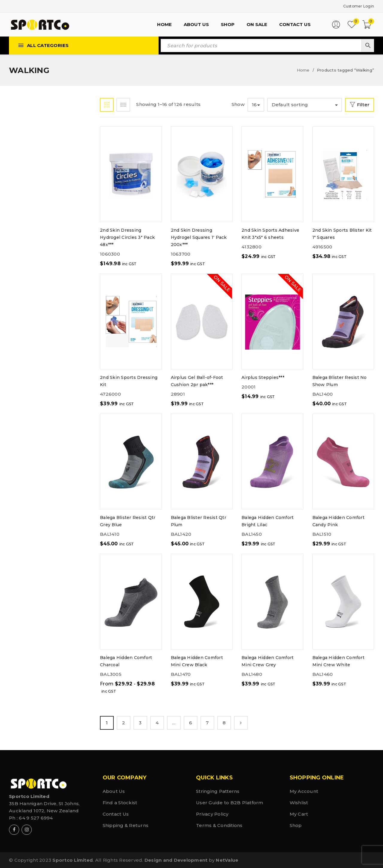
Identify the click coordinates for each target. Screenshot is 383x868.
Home (303, 70)
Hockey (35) (36, 321)
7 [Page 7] (207, 722)
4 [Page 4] (157, 722)
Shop (296, 825)
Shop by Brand (34, 106)
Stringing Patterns (218, 791)
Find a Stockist (120, 802)
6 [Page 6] (191, 722)
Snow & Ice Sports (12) (51, 453)
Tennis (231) (37, 519)
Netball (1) (36, 348)
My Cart (299, 814)
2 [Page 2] (124, 722)
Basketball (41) (42, 169)
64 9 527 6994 (36, 818)
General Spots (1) (44, 295)
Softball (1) (37, 479)
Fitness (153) (37, 269)
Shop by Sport (71, 106)
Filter (361, 104)
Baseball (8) (38, 156)
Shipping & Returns (126, 825)
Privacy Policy (212, 814)
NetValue (227, 860)
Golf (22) (33, 308)
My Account (304, 791)
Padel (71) (34, 361)
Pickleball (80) (41, 374)
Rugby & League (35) (47, 400)
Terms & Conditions (219, 825)
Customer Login (355, 6)
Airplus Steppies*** (263, 377)
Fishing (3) (35, 255)
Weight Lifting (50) (47, 572)
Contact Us (116, 814)
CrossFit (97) (38, 209)
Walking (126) (39, 558)
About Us (114, 791)
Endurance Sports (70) (47, 239)
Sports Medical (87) (48, 493)
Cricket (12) (37, 196)
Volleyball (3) (40, 545)
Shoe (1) (31, 427)
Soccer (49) (36, 466)
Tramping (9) (38, 532)
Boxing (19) (36, 182)
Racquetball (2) (43, 387)
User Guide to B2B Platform (230, 802)
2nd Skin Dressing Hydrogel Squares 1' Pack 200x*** (199, 237)
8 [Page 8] (224, 722)
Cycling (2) (35, 222)
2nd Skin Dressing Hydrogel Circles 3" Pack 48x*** (127, 237)
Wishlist (299, 802)
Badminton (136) (43, 143)
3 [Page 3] (140, 722)
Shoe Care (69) (41, 440)
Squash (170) (37, 506)
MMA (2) (31, 334)
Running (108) (39, 413)
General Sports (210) (49, 282)
